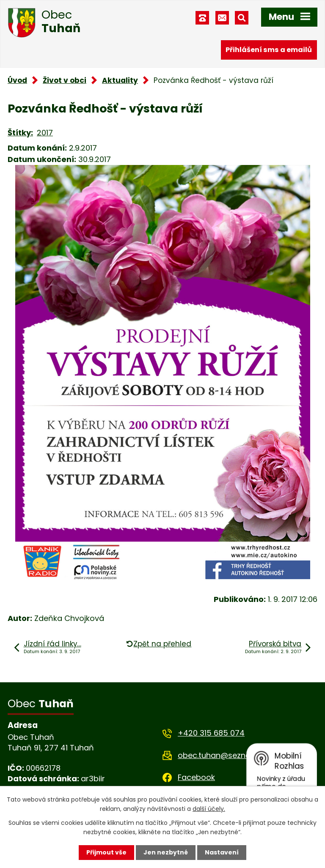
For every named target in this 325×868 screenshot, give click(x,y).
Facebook (196, 777)
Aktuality (120, 80)
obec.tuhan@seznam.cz (223, 755)
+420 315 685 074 (211, 733)
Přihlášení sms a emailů (269, 50)
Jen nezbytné (166, 852)
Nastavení (222, 852)
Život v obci (65, 80)
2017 (45, 133)
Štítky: (20, 133)
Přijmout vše (106, 852)
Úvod (17, 80)
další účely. (209, 809)
